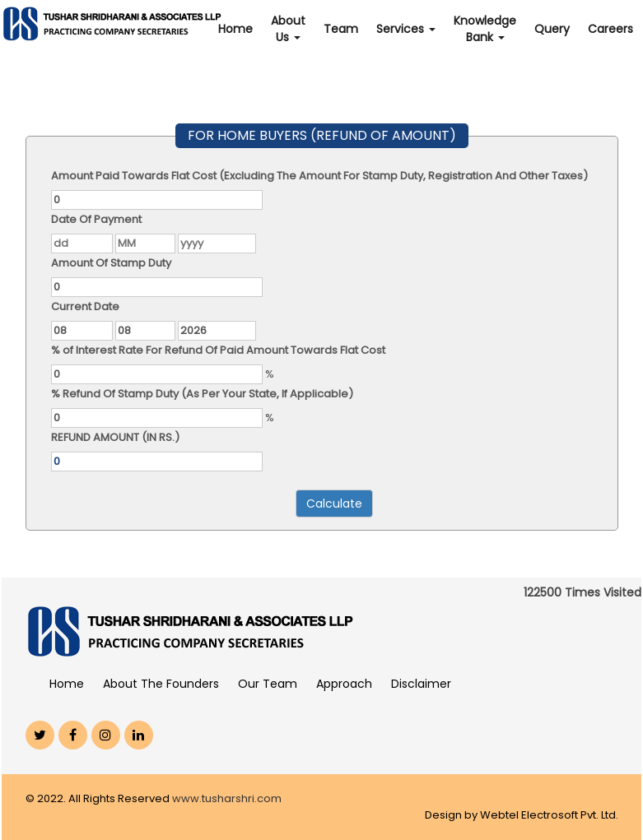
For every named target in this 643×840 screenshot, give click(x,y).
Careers (610, 29)
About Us (288, 29)
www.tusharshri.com (227, 798)
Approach (344, 684)
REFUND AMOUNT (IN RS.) (115, 437)
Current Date (85, 306)
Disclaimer (421, 684)
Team (341, 29)
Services (406, 29)
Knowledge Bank (485, 29)
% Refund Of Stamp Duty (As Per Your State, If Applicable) (202, 394)
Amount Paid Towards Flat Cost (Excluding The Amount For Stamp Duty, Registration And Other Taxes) (319, 176)
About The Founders (161, 684)
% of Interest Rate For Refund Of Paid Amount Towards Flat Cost (218, 350)
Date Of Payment (96, 219)
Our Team (268, 684)
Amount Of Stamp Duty (111, 263)
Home (235, 29)
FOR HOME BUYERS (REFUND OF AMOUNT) (322, 135)
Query (552, 29)
